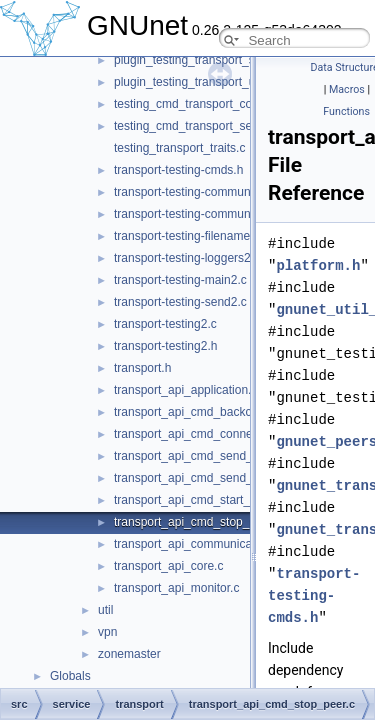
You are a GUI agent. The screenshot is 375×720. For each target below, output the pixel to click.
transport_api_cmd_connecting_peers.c (219, 434)
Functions (346, 111)
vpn (107, 632)
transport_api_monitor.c (176, 588)
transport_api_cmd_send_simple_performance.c (242, 478)
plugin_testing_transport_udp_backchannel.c (233, 82)
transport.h (142, 368)
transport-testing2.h (165, 346)
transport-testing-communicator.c (201, 192)
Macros (347, 89)
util (105, 610)
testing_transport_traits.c (179, 148)
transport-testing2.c (165, 324)
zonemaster (129, 654)
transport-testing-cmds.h (178, 170)
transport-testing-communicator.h (201, 214)
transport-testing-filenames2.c (193, 236)
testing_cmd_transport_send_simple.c (215, 126)
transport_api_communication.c (197, 544)
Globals (70, 676)
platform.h (318, 265)
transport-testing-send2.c (180, 302)
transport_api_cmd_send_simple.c (205, 456)
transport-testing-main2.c (180, 280)
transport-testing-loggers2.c (187, 258)
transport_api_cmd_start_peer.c (198, 500)
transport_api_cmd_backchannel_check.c (224, 412)
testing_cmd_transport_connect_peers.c (220, 104)
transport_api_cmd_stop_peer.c (198, 522)
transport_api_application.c (185, 390)
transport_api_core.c (168, 566)
